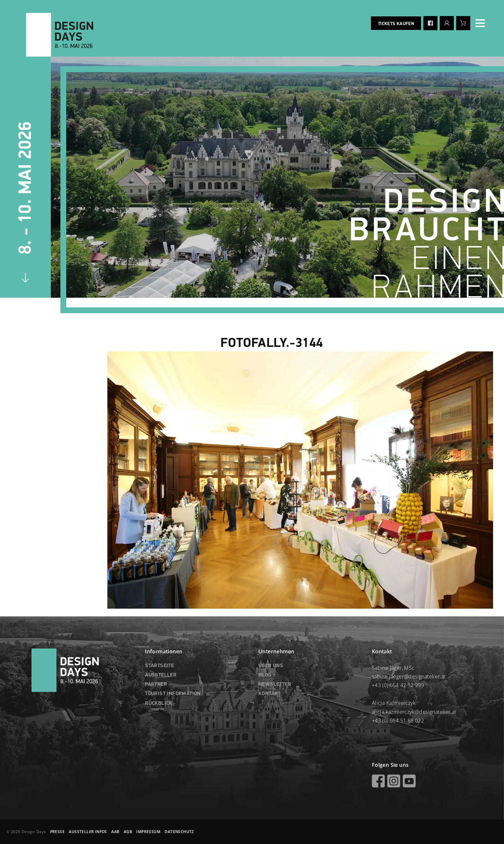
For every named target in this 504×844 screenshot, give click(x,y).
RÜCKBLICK (159, 703)
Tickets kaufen (396, 24)
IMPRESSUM (148, 832)
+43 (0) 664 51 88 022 (398, 721)
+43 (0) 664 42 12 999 (398, 685)
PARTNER (156, 685)
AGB (128, 832)
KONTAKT (270, 694)
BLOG (265, 675)
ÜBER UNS (271, 666)
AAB (115, 832)
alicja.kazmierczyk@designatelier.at (414, 712)
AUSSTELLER (161, 675)
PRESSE (57, 832)
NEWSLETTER (275, 685)
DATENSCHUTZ (179, 832)
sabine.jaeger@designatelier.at (409, 676)
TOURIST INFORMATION (173, 694)
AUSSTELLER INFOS (88, 832)
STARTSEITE (159, 666)
